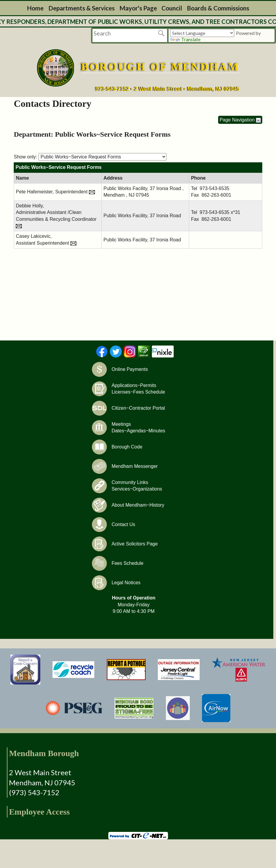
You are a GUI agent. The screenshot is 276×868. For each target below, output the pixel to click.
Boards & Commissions (218, 8)
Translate (185, 39)
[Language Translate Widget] (202, 33)
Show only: (25, 157)
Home (35, 8)
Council (172, 8)
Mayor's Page (138, 8)
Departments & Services (81, 8)
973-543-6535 (215, 188)
